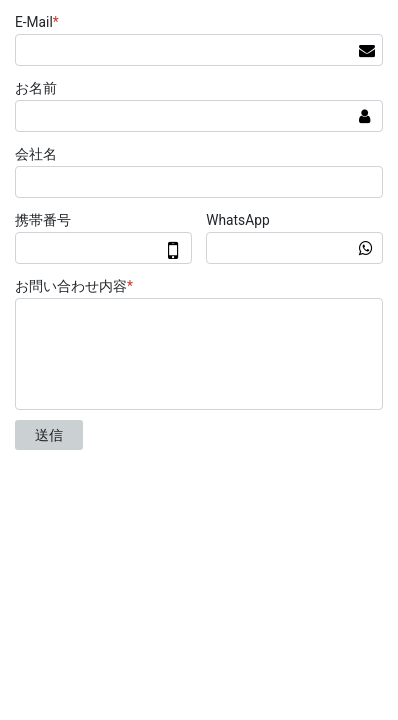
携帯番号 (43, 220)
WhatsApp (237, 220)
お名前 (36, 88)
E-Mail (39, 22)
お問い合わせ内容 (76, 286)
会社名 (36, 154)
